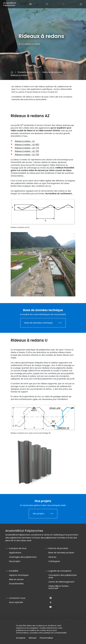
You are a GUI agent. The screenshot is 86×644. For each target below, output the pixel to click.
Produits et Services (28, 72)
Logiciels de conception (60, 571)
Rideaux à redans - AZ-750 (27, 151)
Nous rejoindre (16, 602)
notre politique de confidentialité (52, 633)
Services (52, 557)
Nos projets (39, 514)
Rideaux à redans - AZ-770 (27, 148)
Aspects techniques (19, 575)
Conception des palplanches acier (63, 576)
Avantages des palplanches (23, 557)
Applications (15, 553)
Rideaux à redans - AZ (25, 141)
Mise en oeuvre (16, 579)
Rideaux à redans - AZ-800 (27, 145)
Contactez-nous (17, 598)
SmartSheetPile (16, 584)
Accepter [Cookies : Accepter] (21, 638)
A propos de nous (18, 548)
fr (63, 4)
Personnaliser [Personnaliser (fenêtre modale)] (46, 638)
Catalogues (54, 561)
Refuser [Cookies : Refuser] (33, 638)
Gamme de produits (52, 72)
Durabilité (14, 571)
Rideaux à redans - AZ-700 (27, 155)
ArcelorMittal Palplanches (9, 4)
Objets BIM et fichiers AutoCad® (59, 587)
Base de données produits (61, 553)
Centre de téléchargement (61, 582)
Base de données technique (39, 323)
